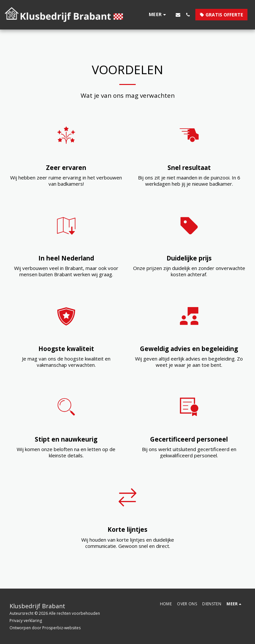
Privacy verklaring (26, 621)
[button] (178, 15)
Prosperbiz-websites (61, 628)
